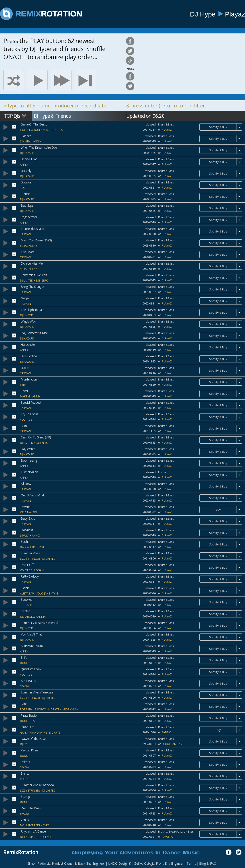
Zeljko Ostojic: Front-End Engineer (159, 863)
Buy (218, 510)
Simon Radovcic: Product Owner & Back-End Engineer (66, 863)
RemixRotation (21, 852)
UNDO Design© (120, 863)
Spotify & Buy (218, 127)
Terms (191, 863)
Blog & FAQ (208, 863)
